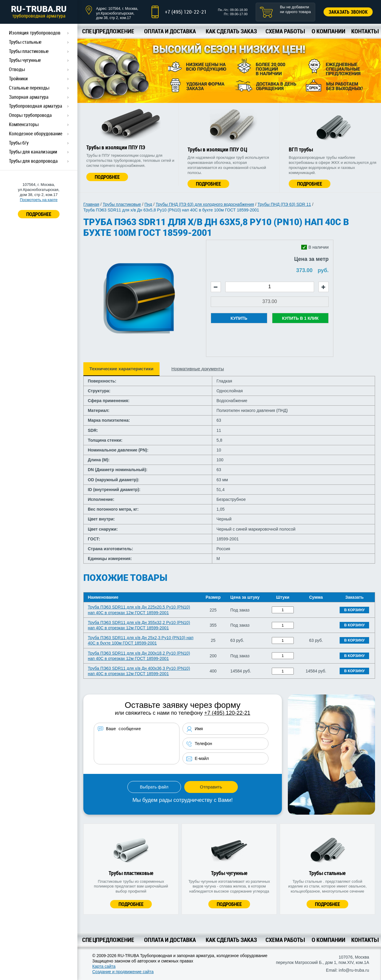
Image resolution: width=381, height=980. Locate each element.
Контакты (365, 31)
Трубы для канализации (33, 152)
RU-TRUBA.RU (39, 12)
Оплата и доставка (170, 31)
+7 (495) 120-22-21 (186, 12)
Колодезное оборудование (36, 134)
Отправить (211, 787)
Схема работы (285, 31)
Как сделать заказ (231, 31)
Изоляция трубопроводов (35, 33)
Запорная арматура (29, 97)
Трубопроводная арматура (36, 106)
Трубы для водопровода (33, 161)
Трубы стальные (25, 42)
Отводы (17, 69)
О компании (328, 31)
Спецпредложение (108, 31)
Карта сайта (104, 966)
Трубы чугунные (25, 60)
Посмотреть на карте (39, 200)
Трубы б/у (19, 143)
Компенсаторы (24, 124)
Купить (239, 318)
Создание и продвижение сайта (123, 972)
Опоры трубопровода (30, 115)
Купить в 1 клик (300, 318)
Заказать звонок (348, 12)
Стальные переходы (29, 88)
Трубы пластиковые (29, 51)
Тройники (18, 79)
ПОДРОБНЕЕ (39, 214)
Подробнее (107, 177)
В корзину (354, 610)
